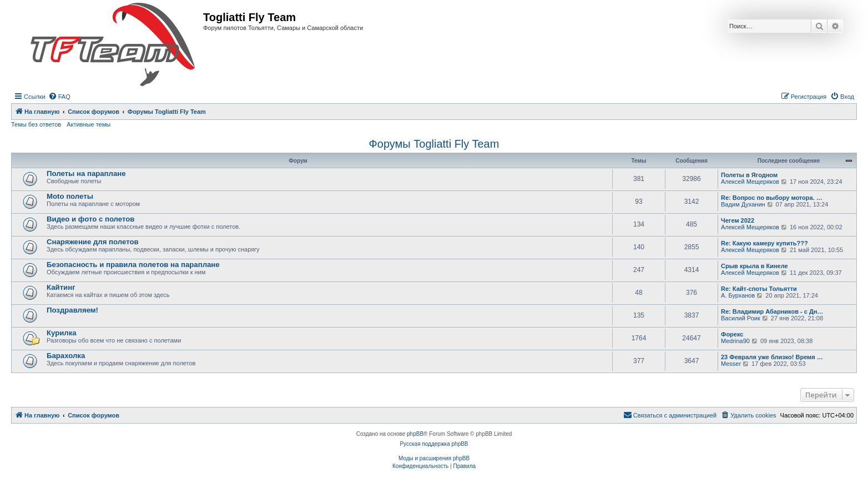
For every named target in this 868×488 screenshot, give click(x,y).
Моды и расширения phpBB (434, 458)
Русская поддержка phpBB (434, 444)
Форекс (732, 334)
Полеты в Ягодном (749, 175)
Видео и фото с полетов (90, 219)
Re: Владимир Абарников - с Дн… (772, 311)
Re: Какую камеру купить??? (764, 243)
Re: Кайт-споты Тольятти (759, 289)
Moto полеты (70, 196)
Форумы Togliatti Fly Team (434, 144)
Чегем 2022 (738, 220)
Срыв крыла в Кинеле (755, 266)
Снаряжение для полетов (93, 242)
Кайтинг (61, 287)
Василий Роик (741, 318)
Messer (731, 364)
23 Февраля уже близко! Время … (772, 357)
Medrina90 (735, 341)
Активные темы (89, 124)
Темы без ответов (36, 124)
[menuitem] (59, 97)
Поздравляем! (72, 310)
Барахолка (66, 356)
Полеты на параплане (86, 173)
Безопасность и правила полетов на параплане (133, 265)
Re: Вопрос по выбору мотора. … (772, 198)
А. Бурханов (738, 295)
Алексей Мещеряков (750, 182)
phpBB (415, 434)
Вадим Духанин (743, 204)
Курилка (62, 333)
